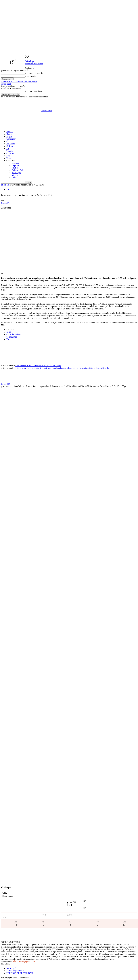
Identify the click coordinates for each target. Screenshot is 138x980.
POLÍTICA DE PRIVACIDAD (20, 973)
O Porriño (11, 153)
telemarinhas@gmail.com (24, 961)
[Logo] (20, 127)
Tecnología (17, 173)
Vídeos (15, 175)
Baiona (9, 134)
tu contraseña (30, 76)
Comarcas (11, 161)
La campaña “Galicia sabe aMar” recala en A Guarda (38, 366)
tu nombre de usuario (34, 73)
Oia (8, 141)
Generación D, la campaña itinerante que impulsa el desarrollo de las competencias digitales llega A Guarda (63, 368)
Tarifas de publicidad (34, 64)
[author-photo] (7, 381)
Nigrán (9, 136)
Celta (14, 177)
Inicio (4, 185)
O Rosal (10, 146)
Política (15, 168)
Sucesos (15, 163)
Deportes (16, 165)
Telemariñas (12, 337)
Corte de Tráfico (13, 334)
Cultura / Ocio (18, 170)
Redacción (6, 203)
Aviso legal (30, 61)
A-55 (9, 332)
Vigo (8, 158)
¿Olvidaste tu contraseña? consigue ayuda (19, 81)
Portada (10, 132)
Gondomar (11, 139)
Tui (8, 148)
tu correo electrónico (34, 91)
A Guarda (11, 144)
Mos (8, 156)
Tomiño (10, 151)
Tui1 (8, 339)
